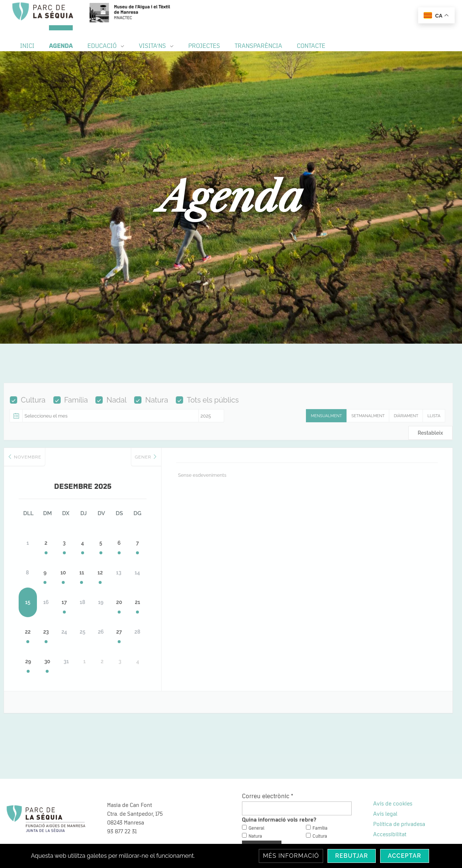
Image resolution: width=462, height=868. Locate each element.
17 (92, 588)
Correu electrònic (268, 776)
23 (62, 617)
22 (33, 617)
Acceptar (405, 856)
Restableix (430, 438)
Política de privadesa (399, 804)
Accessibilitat (390, 814)
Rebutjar (352, 856)
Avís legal (385, 794)
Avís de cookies (393, 784)
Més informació (291, 856)
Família (71, 405)
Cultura (28, 405)
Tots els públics (207, 405)
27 (179, 617)
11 (121, 559)
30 (63, 646)
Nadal (111, 405)
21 (209, 588)
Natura (151, 405)
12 (150, 559)
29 (33, 646)
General (256, 808)
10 (92, 559)
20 (179, 588)
